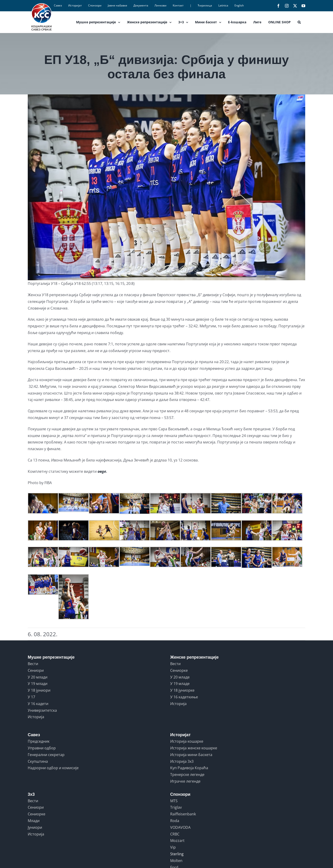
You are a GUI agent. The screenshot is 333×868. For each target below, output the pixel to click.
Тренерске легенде (187, 775)
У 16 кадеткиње (184, 697)
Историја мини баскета (191, 755)
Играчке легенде (185, 781)
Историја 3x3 (182, 761)
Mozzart (177, 841)
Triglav (176, 807)
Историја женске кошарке (194, 748)
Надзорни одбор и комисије (53, 768)
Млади (34, 821)
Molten (176, 861)
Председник (39, 741)
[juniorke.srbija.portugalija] (166, 187)
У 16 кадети (38, 704)
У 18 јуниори (39, 690)
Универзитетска (42, 710)
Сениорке (179, 670)
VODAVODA (180, 827)
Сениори (36, 670)
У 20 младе (180, 677)
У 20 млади (38, 677)
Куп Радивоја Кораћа (189, 768)
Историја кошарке (187, 741)
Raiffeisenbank (183, 814)
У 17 (31, 697)
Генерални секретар (46, 755)
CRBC (175, 834)
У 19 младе (180, 684)
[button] (299, 22)
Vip (173, 847)
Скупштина (38, 761)
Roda (175, 821)
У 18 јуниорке (182, 690)
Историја (36, 717)
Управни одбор (42, 748)
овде (102, 471)
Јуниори (35, 827)
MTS (174, 801)
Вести (33, 664)
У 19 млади (38, 684)
